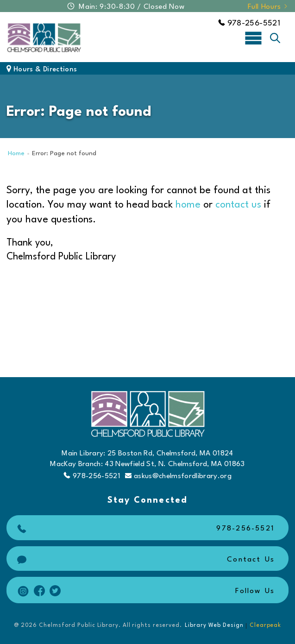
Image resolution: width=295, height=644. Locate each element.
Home (16, 154)
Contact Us (145, 560)
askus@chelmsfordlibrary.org (178, 476)
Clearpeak (265, 625)
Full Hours (268, 7)
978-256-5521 (249, 23)
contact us (238, 205)
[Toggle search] (275, 38)
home (188, 205)
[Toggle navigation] (253, 38)
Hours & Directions (42, 70)
